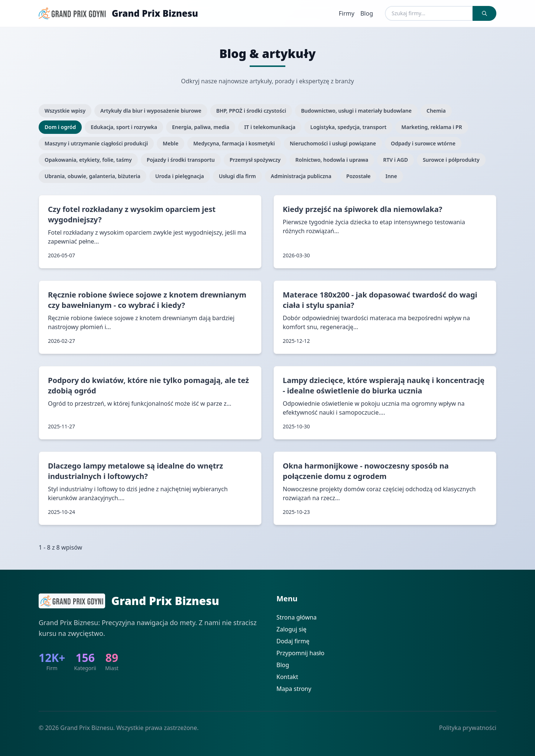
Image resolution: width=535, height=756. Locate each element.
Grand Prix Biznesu (155, 13)
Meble (171, 143)
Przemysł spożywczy (255, 160)
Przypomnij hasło (300, 653)
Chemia (436, 111)
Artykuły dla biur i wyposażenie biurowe (151, 111)
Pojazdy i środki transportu (181, 160)
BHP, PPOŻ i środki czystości (251, 111)
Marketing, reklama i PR (432, 127)
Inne (391, 176)
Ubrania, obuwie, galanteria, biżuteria (93, 176)
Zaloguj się (291, 629)
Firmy (347, 13)
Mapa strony (294, 689)
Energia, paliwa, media (201, 127)
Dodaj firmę (293, 641)
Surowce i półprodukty (451, 160)
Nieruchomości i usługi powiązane (333, 143)
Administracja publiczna (301, 176)
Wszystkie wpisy (65, 111)
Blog (367, 13)
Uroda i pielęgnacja (180, 176)
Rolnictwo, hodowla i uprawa (332, 160)
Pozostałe (359, 176)
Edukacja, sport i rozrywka (124, 127)
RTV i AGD (395, 160)
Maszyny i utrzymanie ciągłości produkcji (96, 143)
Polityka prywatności (468, 728)
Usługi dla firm (237, 176)
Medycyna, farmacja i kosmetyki (234, 143)
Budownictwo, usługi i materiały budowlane (356, 111)
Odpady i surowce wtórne (423, 143)
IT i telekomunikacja (270, 127)
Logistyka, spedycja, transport (348, 127)
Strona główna (296, 617)
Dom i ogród (60, 127)
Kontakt (287, 677)
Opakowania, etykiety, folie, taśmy (88, 160)
